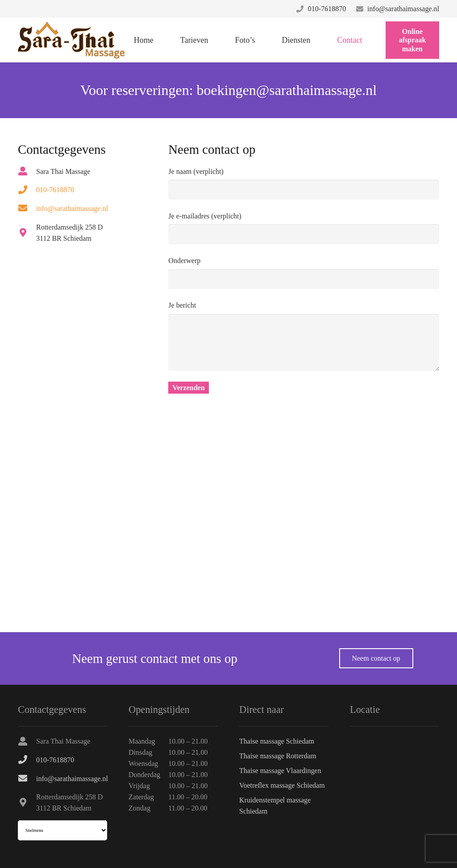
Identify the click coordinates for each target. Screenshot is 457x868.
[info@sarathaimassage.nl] (27, 208)
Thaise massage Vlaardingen (280, 771)
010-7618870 (327, 9)
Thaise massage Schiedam (277, 741)
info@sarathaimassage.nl (403, 9)
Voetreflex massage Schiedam (282, 785)
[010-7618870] (27, 190)
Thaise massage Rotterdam (278, 756)
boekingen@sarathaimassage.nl (287, 90)
